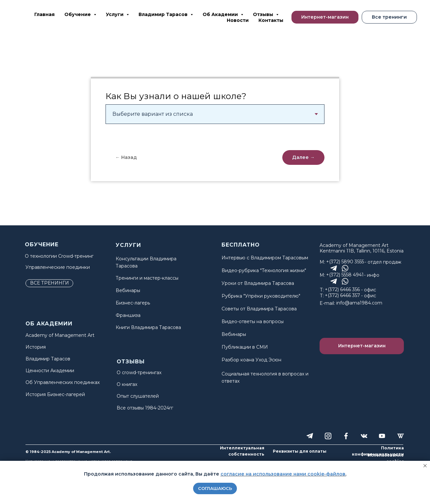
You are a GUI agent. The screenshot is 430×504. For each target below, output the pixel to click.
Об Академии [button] (221, 14)
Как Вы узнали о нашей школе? (176, 96)
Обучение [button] (78, 14)
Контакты (271, 20)
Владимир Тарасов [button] (164, 14)
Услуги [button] (115, 14)
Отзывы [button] (264, 14)
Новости (238, 20)
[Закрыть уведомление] (425, 466)
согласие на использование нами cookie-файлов (283, 474)
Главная (44, 14)
